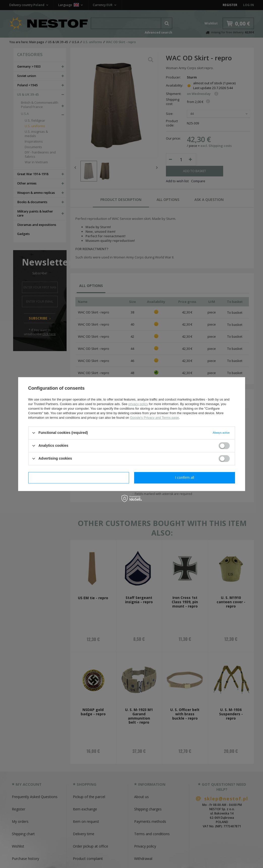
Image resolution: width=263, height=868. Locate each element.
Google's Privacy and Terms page (154, 418)
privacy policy (138, 404)
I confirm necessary (79, 477)
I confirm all (185, 477)
